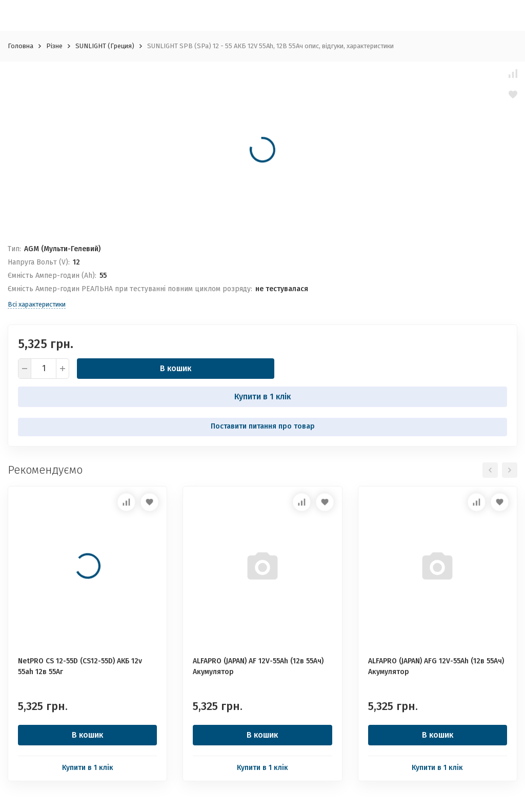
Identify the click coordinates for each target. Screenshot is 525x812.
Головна (21, 46)
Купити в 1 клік (262, 397)
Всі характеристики (37, 304)
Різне (54, 46)
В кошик (176, 368)
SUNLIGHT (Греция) (105, 46)
